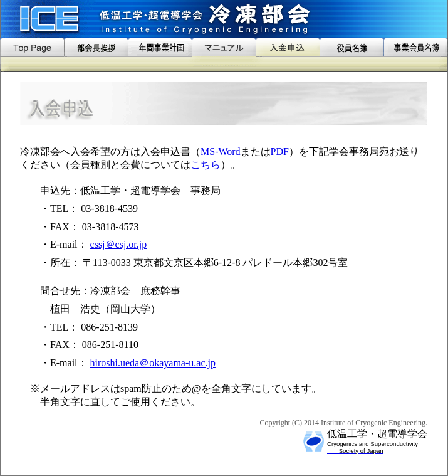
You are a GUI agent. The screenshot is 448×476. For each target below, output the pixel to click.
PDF (280, 151)
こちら (206, 165)
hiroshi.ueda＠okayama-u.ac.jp (153, 363)
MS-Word (221, 151)
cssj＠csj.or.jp (119, 244)
